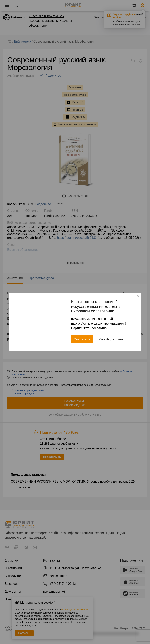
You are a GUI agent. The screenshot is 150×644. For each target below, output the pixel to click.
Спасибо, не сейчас (112, 339)
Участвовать (82, 339)
